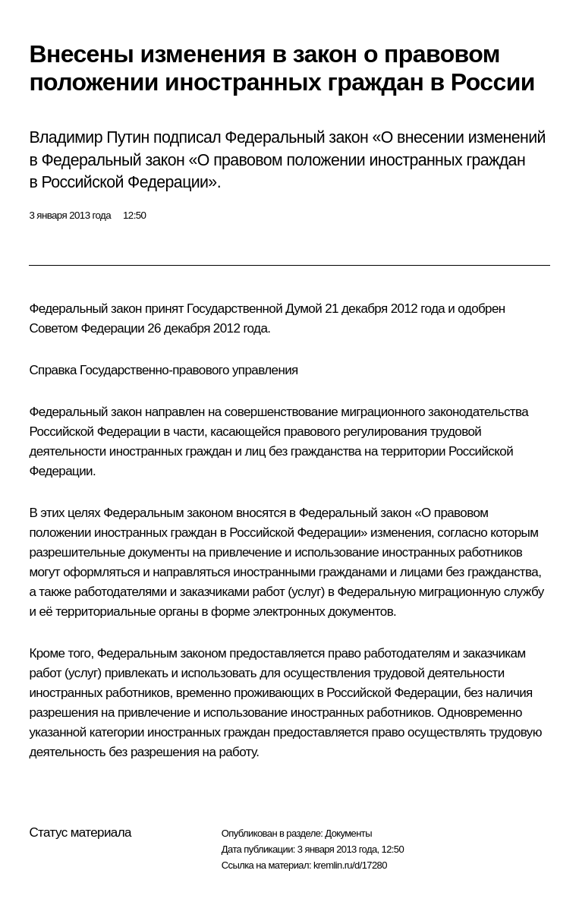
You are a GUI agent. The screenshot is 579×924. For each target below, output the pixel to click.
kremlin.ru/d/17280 (350, 865)
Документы (348, 833)
